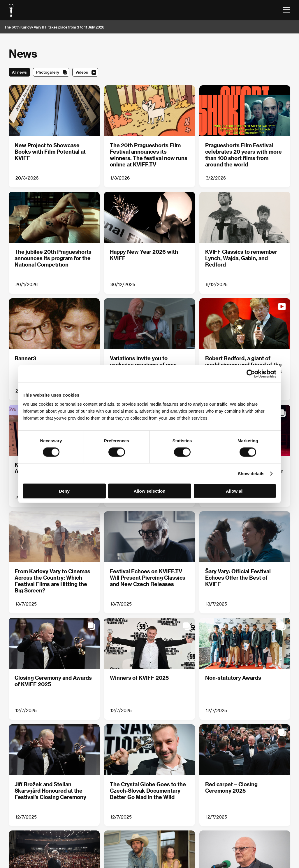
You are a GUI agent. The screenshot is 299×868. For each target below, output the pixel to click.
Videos (82, 72)
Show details (251, 473)
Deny (64, 491)
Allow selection (149, 491)
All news (19, 72)
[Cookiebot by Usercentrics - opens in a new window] (251, 374)
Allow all (235, 491)
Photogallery (48, 72)
